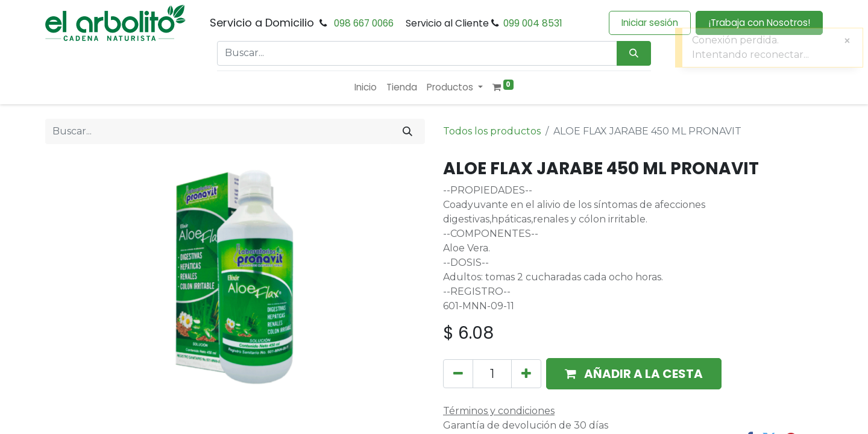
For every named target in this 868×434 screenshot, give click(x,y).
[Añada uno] (526, 374)
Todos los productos (492, 131)
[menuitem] (366, 88)
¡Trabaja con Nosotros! (759, 23)
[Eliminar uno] (458, 374)
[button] (634, 374)
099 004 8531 (533, 23)
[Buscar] (407, 131)
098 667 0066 (364, 23)
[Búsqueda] (634, 53)
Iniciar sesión (650, 23)
